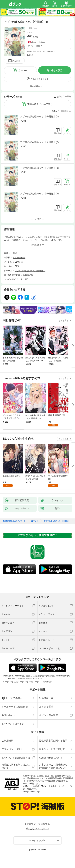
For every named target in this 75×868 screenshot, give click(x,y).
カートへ (23, 70)
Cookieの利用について (51, 758)
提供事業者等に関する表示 (53, 741)
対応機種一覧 (46, 698)
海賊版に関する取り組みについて (16, 766)
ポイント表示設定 (48, 715)
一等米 (30, 28)
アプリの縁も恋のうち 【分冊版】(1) (39, 117)
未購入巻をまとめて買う (40, 104)
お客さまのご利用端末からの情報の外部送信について (53, 766)
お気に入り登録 (64, 97)
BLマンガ (19, 262)
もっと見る (63, 321)
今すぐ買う (57, 70)
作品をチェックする (40, 79)
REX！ (18, 266)
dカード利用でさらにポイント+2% (40, 51)
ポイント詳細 (34, 46)
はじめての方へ (12, 698)
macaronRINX (19, 258)
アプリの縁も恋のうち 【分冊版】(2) (39, 142)
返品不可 (30, 55)
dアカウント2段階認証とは (16, 758)
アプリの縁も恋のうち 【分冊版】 (30, 271)
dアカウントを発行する (37, 824)
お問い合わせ (9, 715)
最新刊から (66, 111)
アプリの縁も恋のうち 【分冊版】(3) (39, 168)
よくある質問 (46, 707)
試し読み (16, 61)
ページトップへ (37, 840)
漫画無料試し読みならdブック (14, 521)
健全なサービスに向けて (52, 749)
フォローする (35, 28)
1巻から (56, 111)
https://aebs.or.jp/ (33, 791)
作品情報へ (36, 86)
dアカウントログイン (13, 724)
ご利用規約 (7, 741)
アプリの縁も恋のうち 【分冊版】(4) (39, 194)
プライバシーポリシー (13, 749)
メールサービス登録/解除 (15, 707)
